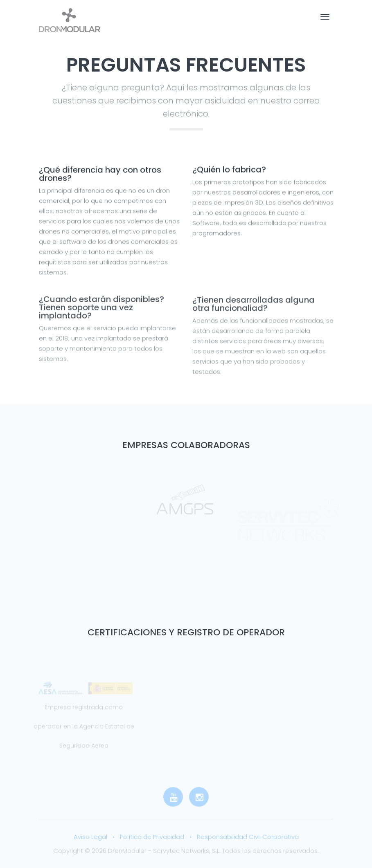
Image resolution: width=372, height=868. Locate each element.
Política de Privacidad (152, 837)
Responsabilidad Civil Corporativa (248, 837)
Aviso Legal (90, 837)
